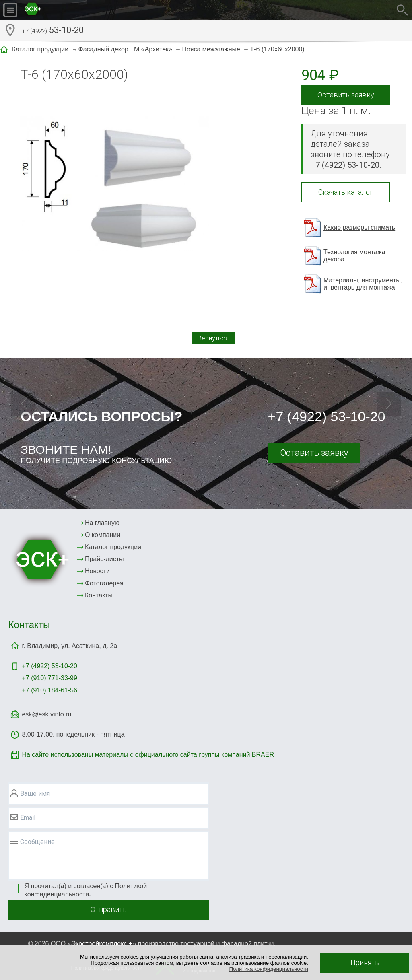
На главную (102, 523)
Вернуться (213, 338)
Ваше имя (35, 794)
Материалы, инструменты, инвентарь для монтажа (363, 284)
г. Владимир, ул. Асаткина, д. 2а (69, 646)
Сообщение (37, 842)
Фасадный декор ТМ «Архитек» (125, 49)
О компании (103, 535)
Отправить (109, 909)
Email (28, 818)
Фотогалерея (104, 583)
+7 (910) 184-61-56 (49, 690)
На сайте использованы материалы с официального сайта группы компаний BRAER (148, 755)
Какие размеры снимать (359, 227)
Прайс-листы (104, 559)
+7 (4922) (49, 666)
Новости (97, 571)
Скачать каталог (346, 192)
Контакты (99, 595)
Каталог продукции (40, 49)
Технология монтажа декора (354, 256)
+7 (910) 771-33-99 (49, 678)
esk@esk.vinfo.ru (46, 714)
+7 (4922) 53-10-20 (327, 416)
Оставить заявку (346, 95)
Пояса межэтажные (211, 49)
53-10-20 (53, 31)
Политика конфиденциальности (269, 969)
